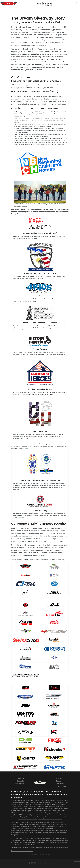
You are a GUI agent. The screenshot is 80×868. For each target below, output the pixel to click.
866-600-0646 (45, 4)
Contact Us (20, 781)
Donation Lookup (61, 786)
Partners (59, 781)
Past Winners (60, 784)
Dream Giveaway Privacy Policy (28, 819)
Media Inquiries (19, 784)
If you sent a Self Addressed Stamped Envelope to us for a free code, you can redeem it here (40, 848)
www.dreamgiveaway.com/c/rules (22, 809)
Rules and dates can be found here (22, 851)
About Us (21, 778)
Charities (59, 778)
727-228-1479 (49, 6)
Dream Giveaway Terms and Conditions (50, 819)
